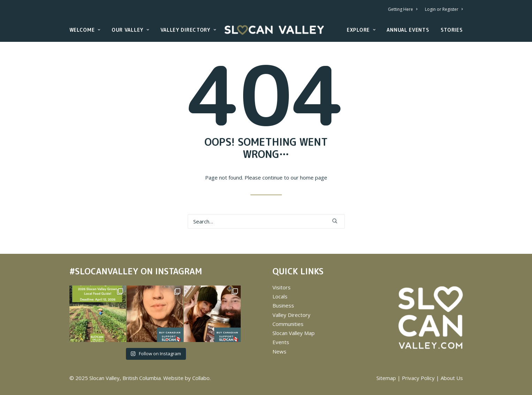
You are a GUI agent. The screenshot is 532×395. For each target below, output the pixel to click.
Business (283, 305)
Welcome (85, 30)
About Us (452, 378)
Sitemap (386, 378)
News (279, 351)
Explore (361, 30)
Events (281, 342)
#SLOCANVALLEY (104, 271)
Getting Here (403, 9)
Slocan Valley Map (294, 333)
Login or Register (444, 9)
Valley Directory (188, 30)
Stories (452, 30)
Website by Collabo (186, 378)
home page (314, 177)
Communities (288, 324)
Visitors (282, 287)
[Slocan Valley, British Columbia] (274, 30)
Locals (280, 296)
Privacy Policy (418, 378)
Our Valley (130, 30)
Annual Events (408, 30)
